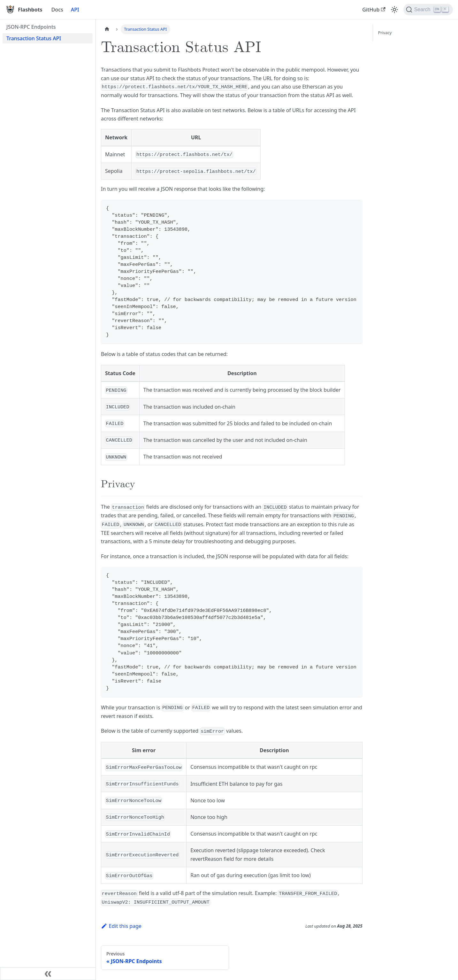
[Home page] (107, 29)
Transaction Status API (34, 38)
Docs (57, 10)
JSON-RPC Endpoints (31, 27)
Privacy (385, 33)
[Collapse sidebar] (48, 974)
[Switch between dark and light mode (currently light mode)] (394, 10)
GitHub (374, 10)
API (75, 10)
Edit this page (121, 926)
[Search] (428, 10)
